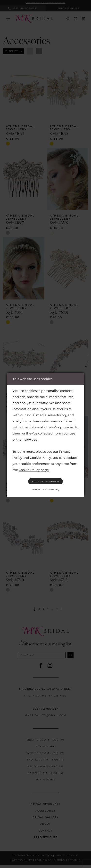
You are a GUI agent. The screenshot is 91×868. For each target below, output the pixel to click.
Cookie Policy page (34, 466)
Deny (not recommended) (45, 491)
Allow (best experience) (45, 479)
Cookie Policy (40, 454)
